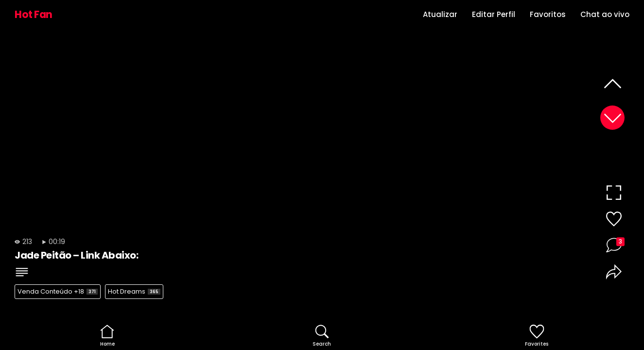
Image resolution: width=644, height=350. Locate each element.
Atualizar (440, 14)
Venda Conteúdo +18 (58, 291)
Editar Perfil (494, 14)
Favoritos (548, 14)
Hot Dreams (134, 291)
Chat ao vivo (605, 14)
